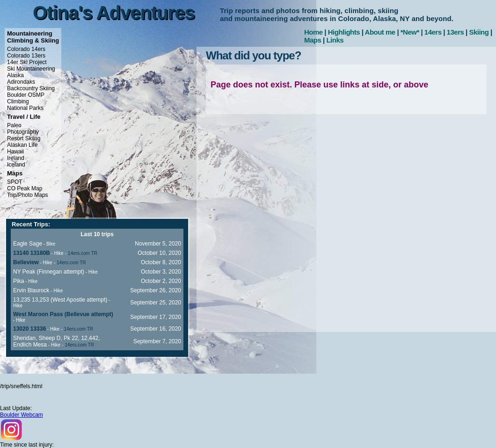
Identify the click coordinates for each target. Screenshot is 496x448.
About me (380, 32)
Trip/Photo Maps (28, 195)
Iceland (16, 165)
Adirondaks (21, 82)
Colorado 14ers (26, 49)
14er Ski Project (27, 62)
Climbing (18, 101)
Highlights (344, 32)
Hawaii (15, 152)
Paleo (14, 125)
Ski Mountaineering (31, 69)
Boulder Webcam (22, 415)
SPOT (15, 182)
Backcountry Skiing (31, 88)
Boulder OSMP (26, 95)
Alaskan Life (22, 145)
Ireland (16, 158)
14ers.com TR (83, 253)
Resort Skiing (24, 138)
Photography (23, 132)
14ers (433, 32)
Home (314, 32)
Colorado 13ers (26, 56)
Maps (313, 40)
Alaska (15, 75)
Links (335, 40)
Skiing (479, 32)
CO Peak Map (25, 188)
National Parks (25, 108)
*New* (410, 32)
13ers (456, 32)
